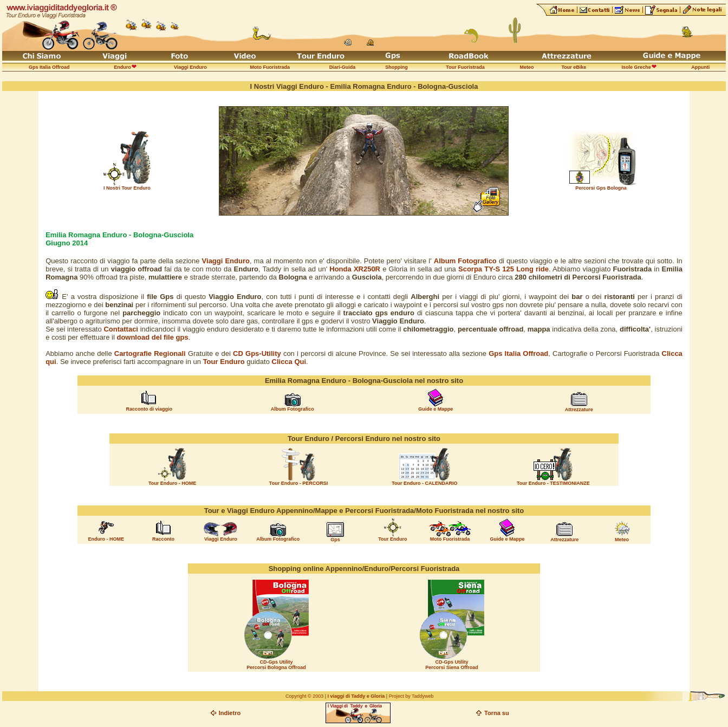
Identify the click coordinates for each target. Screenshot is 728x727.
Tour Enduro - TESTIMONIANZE (553, 483)
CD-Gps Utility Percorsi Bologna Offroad (276, 665)
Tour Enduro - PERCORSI (298, 483)
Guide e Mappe (435, 409)
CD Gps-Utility (257, 353)
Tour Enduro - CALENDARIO (424, 483)
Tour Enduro (224, 362)
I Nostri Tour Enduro (127, 188)
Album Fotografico (292, 409)
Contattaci (121, 329)
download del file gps (152, 337)
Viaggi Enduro (226, 261)
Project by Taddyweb (411, 696)
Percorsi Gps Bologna (601, 188)
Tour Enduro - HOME (172, 483)
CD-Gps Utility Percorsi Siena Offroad (452, 665)
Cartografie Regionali (150, 353)
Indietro (230, 713)
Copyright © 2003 (304, 696)
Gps (335, 540)
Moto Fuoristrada (450, 539)
